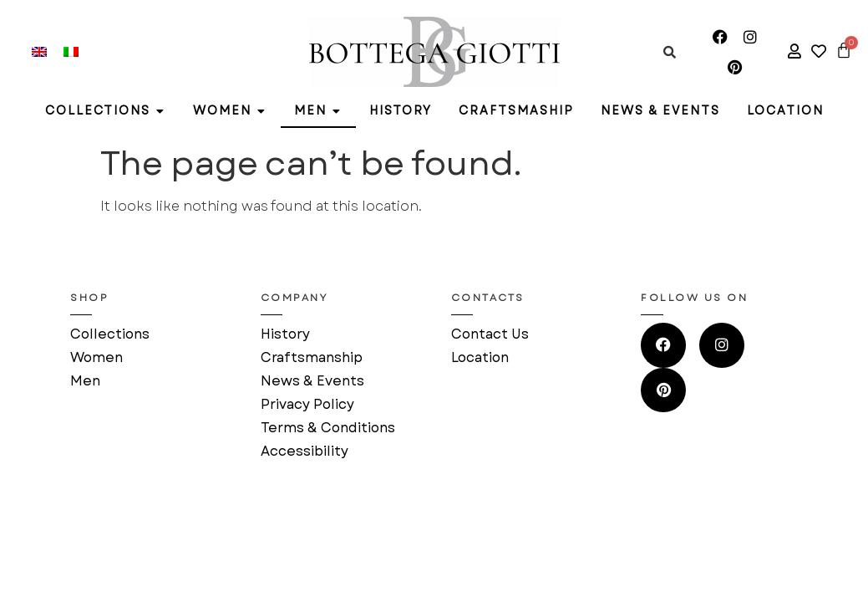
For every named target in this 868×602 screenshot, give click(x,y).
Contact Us (490, 334)
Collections (110, 334)
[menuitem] (39, 52)
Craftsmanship (312, 357)
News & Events (312, 381)
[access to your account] (794, 51)
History (285, 334)
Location (480, 357)
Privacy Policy (307, 404)
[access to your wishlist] (819, 51)
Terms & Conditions (328, 428)
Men (85, 381)
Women (96, 357)
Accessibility (305, 451)
